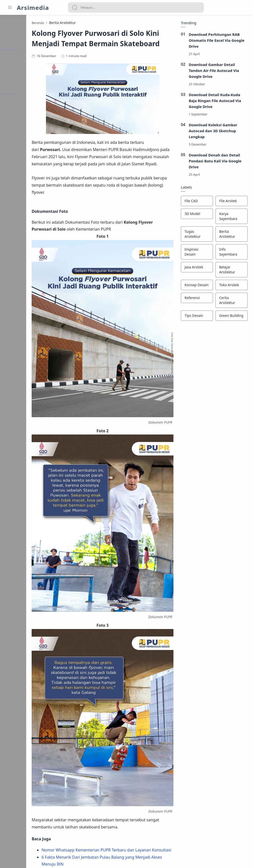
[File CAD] (196, 202)
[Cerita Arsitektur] (231, 301)
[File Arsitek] (231, 202)
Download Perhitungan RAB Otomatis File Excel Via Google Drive (216, 41)
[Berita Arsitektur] (231, 235)
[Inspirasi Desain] (196, 253)
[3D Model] (196, 215)
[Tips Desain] (196, 317)
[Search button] (75, 7)
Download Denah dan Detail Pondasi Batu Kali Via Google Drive (214, 162)
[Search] (136, 7)
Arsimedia (33, 8)
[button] (95, 822)
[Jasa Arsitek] (196, 268)
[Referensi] (196, 299)
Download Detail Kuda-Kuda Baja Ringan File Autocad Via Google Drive (214, 102)
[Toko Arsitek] (231, 286)
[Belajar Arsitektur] (231, 271)
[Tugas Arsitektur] (196, 235)
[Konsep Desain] (196, 286)
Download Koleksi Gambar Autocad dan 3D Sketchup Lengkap (212, 132)
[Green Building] (231, 317)
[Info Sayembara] (231, 253)
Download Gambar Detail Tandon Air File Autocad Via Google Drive (213, 71)
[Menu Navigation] (10, 7)
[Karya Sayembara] (231, 217)
